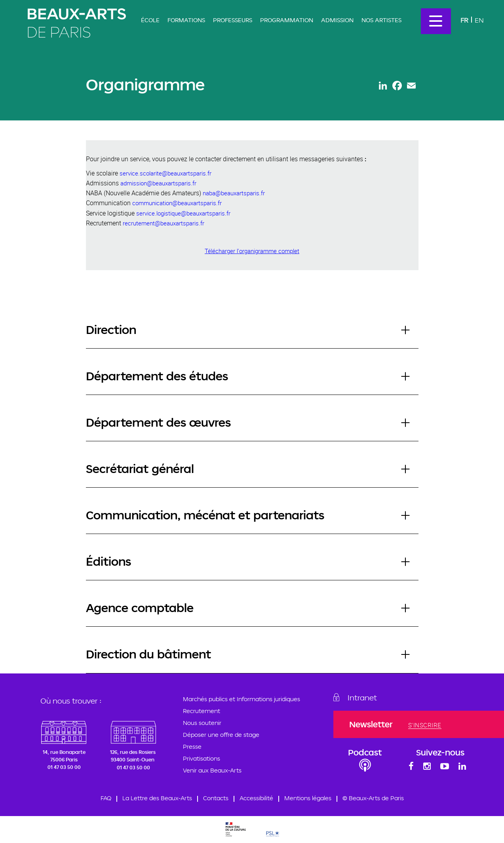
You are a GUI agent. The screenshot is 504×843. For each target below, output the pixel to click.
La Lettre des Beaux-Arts (157, 798)
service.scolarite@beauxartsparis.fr (165, 173)
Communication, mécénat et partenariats (205, 515)
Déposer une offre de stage (221, 735)
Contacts (216, 798)
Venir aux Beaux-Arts (212, 770)
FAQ (106, 798)
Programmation (287, 20)
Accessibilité (256, 798)
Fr (464, 20)
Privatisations (202, 758)
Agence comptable (140, 607)
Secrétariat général (140, 468)
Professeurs (233, 20)
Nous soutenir (202, 723)
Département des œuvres (158, 422)
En (479, 20)
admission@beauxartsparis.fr (158, 183)
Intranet (365, 698)
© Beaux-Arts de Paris (373, 798)
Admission (337, 20)
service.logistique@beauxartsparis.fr (183, 213)
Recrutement (202, 711)
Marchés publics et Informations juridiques (242, 699)
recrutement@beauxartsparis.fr (164, 223)
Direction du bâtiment (148, 654)
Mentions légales (308, 798)
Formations (186, 20)
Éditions (108, 561)
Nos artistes (381, 20)
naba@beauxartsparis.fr (234, 193)
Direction (111, 329)
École (150, 20)
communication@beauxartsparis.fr (177, 203)
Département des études (157, 376)
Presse (192, 747)
